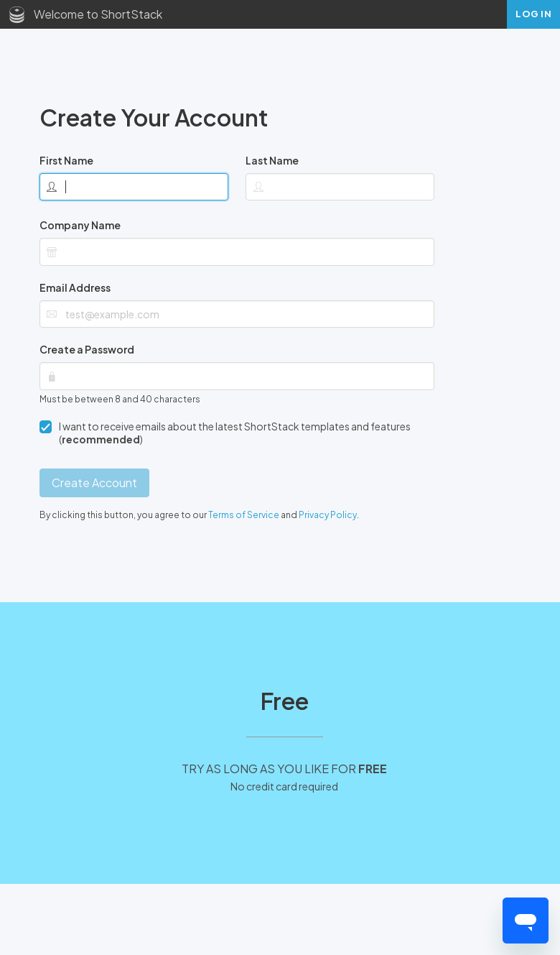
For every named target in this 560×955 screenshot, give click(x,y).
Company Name (80, 225)
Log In (533, 14)
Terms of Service (244, 515)
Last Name (272, 160)
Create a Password (87, 349)
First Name (66, 160)
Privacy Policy (328, 515)
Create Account (94, 483)
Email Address (75, 287)
